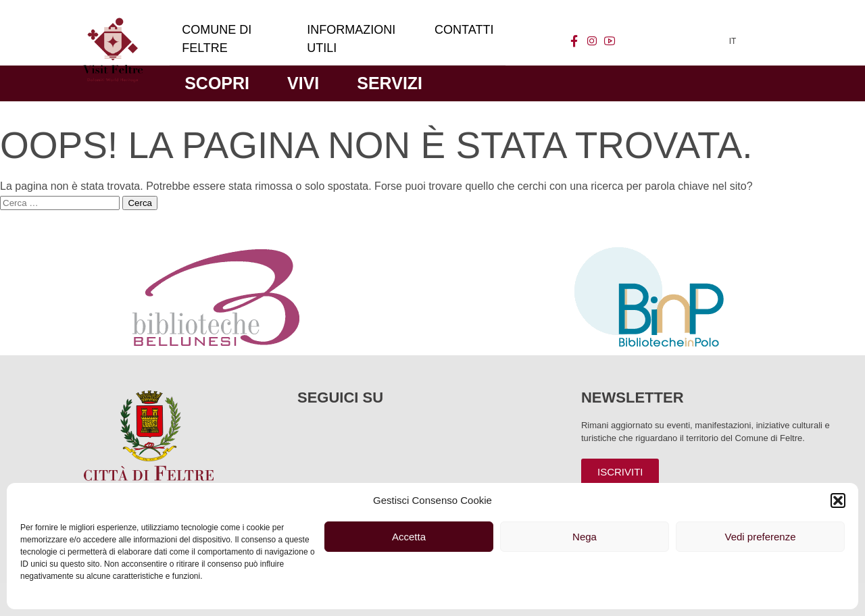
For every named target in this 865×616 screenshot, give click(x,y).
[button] (838, 500)
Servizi (390, 83)
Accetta (409, 537)
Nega (585, 537)
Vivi (303, 83)
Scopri (217, 83)
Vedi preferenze (760, 537)
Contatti (464, 30)
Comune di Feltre (217, 39)
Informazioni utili (351, 39)
